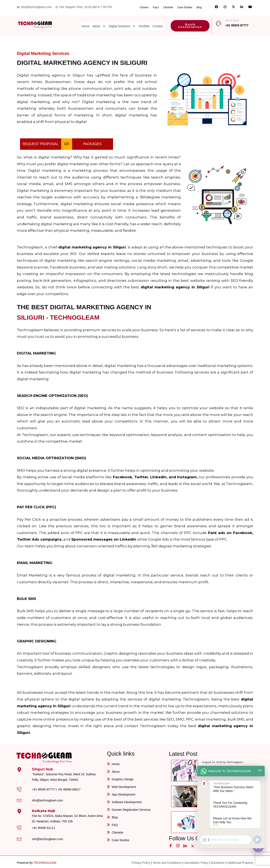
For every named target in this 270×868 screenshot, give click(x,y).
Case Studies (185, 7)
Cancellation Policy (196, 861)
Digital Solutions (122, 23)
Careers (144, 7)
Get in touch (232, 19)
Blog (199, 7)
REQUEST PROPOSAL (41, 142)
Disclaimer (218, 861)
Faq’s (156, 7)
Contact (158, 23)
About (99, 23)
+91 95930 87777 (237, 24)
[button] (99, 23)
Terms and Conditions (167, 861)
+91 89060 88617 (69, 788)
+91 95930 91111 (43, 826)
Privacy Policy (141, 861)
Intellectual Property (240, 861)
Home (86, 23)
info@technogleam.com (47, 799)
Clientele (168, 7)
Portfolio (144, 23)
